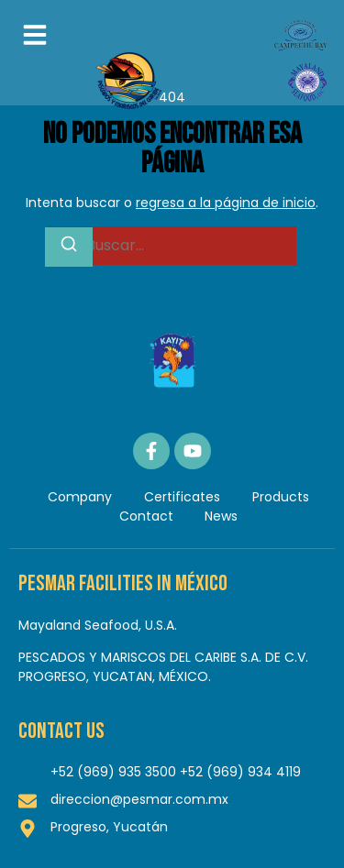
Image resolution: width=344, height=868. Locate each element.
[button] (35, 35)
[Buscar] (69, 247)
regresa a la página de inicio (226, 203)
